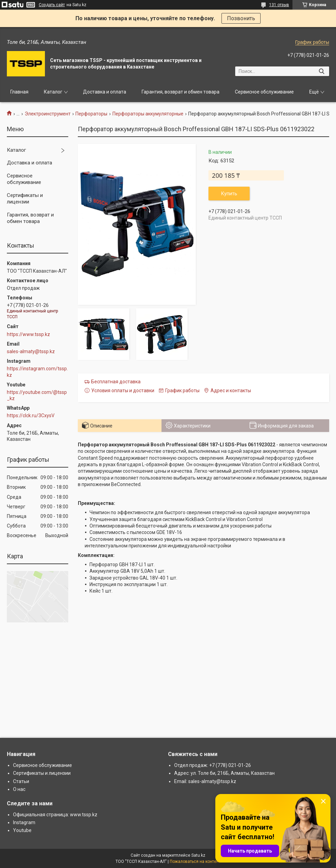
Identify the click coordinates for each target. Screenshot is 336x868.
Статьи (21, 781)
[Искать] (321, 71)
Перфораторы (91, 114)
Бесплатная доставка (116, 382)
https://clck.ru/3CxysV (31, 416)
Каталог (53, 92)
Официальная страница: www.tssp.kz (55, 815)
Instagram (24, 822)
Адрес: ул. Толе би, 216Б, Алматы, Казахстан (224, 773)
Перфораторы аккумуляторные (148, 114)
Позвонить (241, 18)
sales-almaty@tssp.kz (31, 351)
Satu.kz (198, 855)
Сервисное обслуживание (264, 92)
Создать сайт (52, 5)
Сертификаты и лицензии (25, 199)
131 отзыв (279, 5)
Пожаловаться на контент (195, 861)
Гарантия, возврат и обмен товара (181, 92)
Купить (229, 194)
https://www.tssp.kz (28, 334)
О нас (19, 789)
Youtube (22, 830)
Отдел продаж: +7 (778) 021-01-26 (213, 765)
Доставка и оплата (105, 92)
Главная (19, 92)
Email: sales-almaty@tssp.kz (205, 781)
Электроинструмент (48, 114)
